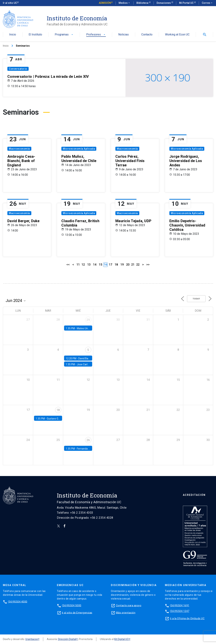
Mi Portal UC (187, 3)
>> (148, 265)
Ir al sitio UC (10, 3)
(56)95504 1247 (180, 611)
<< (68, 265)
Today (196, 299)
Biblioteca (143, 3)
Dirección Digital (67, 639)
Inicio (13, 35)
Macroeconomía (19, 149)
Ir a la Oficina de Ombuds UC (187, 618)
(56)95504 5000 (72, 605)
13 (89, 265)
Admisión (105, 3)
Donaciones (164, 3)
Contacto (147, 35)
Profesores (96, 35)
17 (111, 265)
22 (138, 265)
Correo (207, 3)
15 (100, 265)
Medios (125, 3)
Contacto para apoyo (129, 605)
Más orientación (126, 612)
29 (88, 320)
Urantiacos (31, 639)
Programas (64, 35)
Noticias (123, 35)
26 (88, 440)
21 (133, 265)
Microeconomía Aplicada (79, 149)
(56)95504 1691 (180, 605)
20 (128, 265)
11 (78, 265)
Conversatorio (18, 69)
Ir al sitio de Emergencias (77, 612)
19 (122, 265)
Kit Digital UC (121, 639)
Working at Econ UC (177, 35)
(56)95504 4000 (18, 602)
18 (116, 265)
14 (95, 265)
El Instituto (35, 35)
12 (83, 265)
